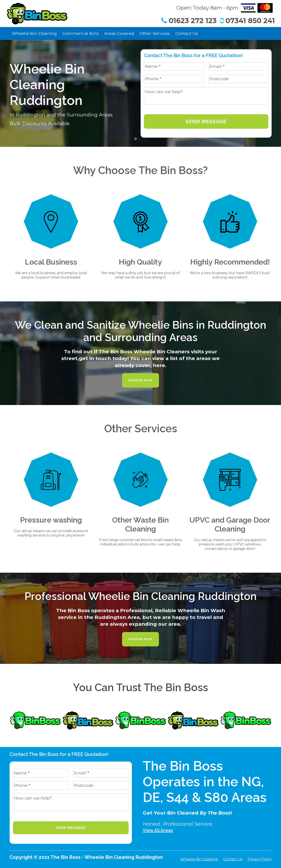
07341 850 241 (248, 21)
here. (160, 365)
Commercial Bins (80, 33)
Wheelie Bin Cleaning (34, 33)
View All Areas (158, 830)
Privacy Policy (260, 859)
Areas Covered (119, 33)
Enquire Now (140, 380)
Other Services (155, 33)
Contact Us (187, 33)
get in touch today (103, 358)
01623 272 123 (189, 21)
